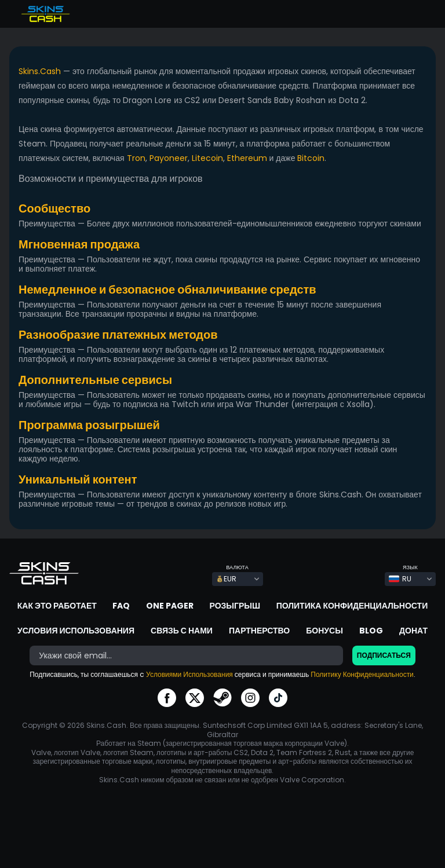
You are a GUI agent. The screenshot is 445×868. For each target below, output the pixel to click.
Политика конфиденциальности (352, 606)
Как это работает (57, 606)
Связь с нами (182, 631)
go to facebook (167, 698)
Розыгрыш (235, 606)
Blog (371, 631)
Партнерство (259, 631)
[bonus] (186, 655)
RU (400, 579)
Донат (413, 631)
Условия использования (76, 631)
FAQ (121, 606)
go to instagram (250, 698)
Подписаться (384, 655)
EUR (226, 579)
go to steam (222, 698)
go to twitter (195, 698)
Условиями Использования (189, 674)
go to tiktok (278, 698)
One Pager (170, 606)
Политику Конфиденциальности (362, 674)
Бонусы (324, 631)
